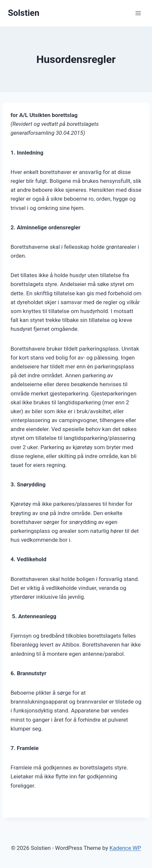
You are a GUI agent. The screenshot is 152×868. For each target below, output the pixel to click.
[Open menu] (138, 13)
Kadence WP (125, 848)
